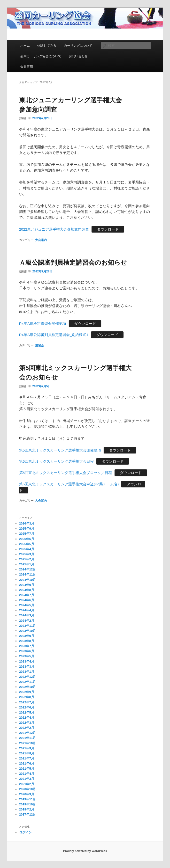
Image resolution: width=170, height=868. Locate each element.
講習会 (39, 345)
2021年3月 (27, 779)
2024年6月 (27, 600)
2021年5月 (27, 769)
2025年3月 (27, 554)
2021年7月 (27, 758)
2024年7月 (27, 595)
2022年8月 (27, 697)
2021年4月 (27, 774)
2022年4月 (27, 718)
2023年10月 (27, 631)
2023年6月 (27, 651)
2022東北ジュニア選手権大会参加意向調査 (54, 229)
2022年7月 (27, 702)
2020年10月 (27, 789)
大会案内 (41, 240)
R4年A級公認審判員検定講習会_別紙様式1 (54, 335)
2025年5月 (27, 544)
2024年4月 (27, 610)
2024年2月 (27, 621)
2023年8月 (27, 641)
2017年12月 (27, 814)
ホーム (25, 46)
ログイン (25, 832)
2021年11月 (27, 738)
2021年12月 (27, 733)
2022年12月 (27, 677)
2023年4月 (27, 661)
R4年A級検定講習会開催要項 (43, 324)
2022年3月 (27, 723)
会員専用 (27, 67)
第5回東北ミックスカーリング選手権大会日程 (56, 461)
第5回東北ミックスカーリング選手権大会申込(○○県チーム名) (69, 484)
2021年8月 (27, 753)
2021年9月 (27, 748)
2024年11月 (27, 574)
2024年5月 (27, 605)
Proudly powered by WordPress (85, 851)
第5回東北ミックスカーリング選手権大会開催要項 (60, 450)
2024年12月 (27, 569)
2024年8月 (27, 590)
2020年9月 (27, 794)
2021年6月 (27, 763)
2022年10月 (27, 687)
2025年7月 (27, 534)
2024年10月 (27, 580)
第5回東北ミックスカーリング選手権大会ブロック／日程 (66, 473)
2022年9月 (27, 692)
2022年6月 (27, 707)
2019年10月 (27, 804)
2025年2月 (27, 559)
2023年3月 (27, 667)
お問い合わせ (78, 56)
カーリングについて (78, 46)
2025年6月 (27, 539)
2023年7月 (27, 646)
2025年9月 (27, 529)
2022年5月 (27, 712)
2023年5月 (27, 656)
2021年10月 (27, 743)
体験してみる (47, 46)
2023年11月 (27, 626)
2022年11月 (27, 682)
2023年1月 (27, 672)
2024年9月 (27, 585)
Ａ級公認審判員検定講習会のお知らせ (73, 263)
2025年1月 (27, 564)
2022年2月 (27, 728)
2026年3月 (27, 523)
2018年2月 (27, 809)
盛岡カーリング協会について (41, 56)
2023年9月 (27, 636)
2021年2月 (27, 784)
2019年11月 (27, 799)
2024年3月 (27, 615)
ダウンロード (108, 229)
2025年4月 (27, 549)
